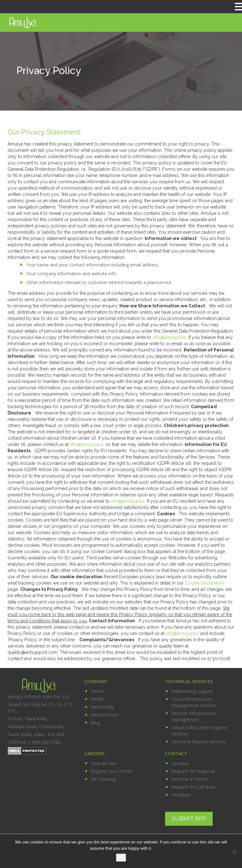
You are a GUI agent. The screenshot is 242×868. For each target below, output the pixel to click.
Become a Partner (190, 779)
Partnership (102, 707)
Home (97, 691)
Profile (97, 699)
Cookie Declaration (204, 583)
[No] (234, 851)
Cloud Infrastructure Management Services (194, 702)
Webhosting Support (192, 691)
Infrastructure (105, 715)
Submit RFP (189, 818)
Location (180, 763)
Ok (121, 857)
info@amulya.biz (169, 337)
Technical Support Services (199, 742)
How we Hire (104, 763)
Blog (95, 723)
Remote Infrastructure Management (194, 716)
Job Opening (103, 779)
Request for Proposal (193, 771)
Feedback (181, 795)
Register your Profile (112, 771)
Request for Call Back (193, 787)
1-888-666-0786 (44, 742)
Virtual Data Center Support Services (199, 731)
